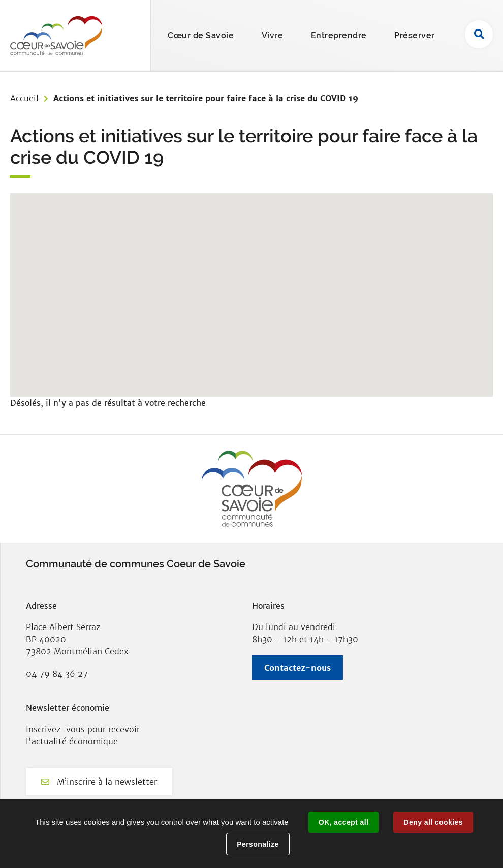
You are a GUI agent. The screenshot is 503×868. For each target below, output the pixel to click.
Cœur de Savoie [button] (201, 35)
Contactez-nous (297, 668)
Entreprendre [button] (339, 35)
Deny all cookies (433, 822)
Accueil (24, 98)
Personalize (258, 844)
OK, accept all (343, 822)
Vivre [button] (273, 35)
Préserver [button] (415, 35)
